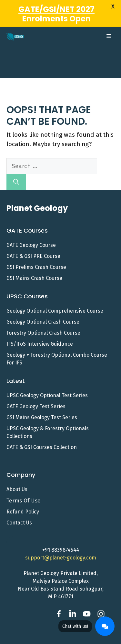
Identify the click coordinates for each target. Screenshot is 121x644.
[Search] (16, 173)
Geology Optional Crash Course (43, 313)
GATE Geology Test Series (36, 397)
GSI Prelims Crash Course (36, 258)
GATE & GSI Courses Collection (42, 438)
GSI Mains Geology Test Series (42, 408)
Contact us (19, 514)
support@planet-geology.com (61, 549)
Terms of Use (24, 491)
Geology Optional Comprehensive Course (55, 302)
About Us (17, 480)
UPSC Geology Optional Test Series (47, 386)
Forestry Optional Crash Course (43, 324)
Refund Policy (23, 503)
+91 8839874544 (61, 541)
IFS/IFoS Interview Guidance (40, 335)
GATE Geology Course (31, 236)
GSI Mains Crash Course (34, 269)
